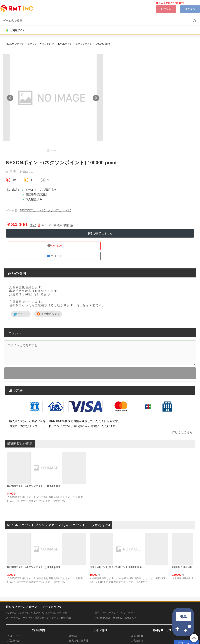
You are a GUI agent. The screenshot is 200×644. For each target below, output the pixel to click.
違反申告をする (48, 314)
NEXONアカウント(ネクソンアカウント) (28, 44)
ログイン (190, 9)
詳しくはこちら (182, 432)
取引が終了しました (100, 233)
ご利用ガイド (15, 30)
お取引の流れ (14, 641)
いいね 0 (54, 246)
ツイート (21, 314)
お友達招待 (137, 641)
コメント (54, 256)
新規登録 (166, 9)
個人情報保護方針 (79, 641)
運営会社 (74, 636)
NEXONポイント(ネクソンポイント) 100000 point (83, 44)
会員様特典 (137, 636)
